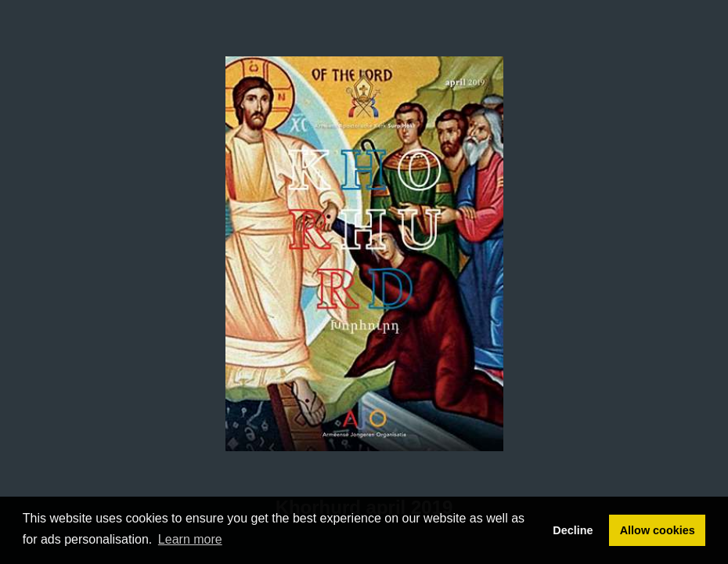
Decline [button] (573, 530)
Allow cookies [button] (658, 530)
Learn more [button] (190, 539)
